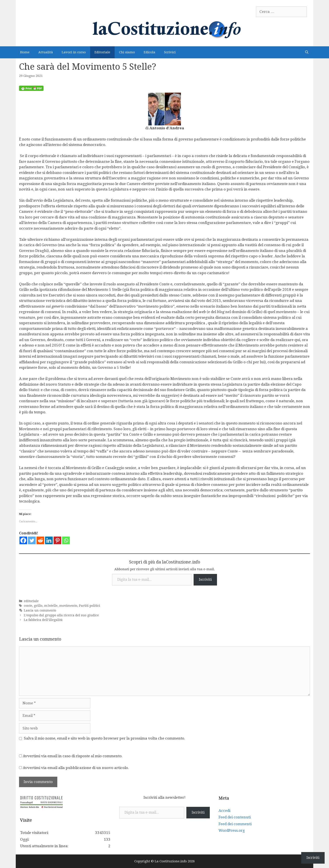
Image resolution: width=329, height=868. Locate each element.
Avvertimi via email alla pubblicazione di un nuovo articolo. (76, 768)
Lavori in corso (74, 52)
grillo (38, 606)
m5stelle (51, 606)
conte (28, 606)
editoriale (31, 601)
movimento (68, 606)
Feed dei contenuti (235, 817)
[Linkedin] (49, 540)
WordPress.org (232, 830)
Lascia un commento (40, 610)
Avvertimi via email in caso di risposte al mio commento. (73, 756)
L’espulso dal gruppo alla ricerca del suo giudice (61, 615)
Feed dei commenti (235, 824)
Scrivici (170, 52)
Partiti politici (90, 606)
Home (25, 52)
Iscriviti (205, 580)
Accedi (224, 811)
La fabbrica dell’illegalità (43, 620)
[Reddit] (40, 540)
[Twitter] (32, 540)
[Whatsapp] (66, 540)
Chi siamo (127, 52)
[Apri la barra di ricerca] (307, 52)
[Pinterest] (57, 540)
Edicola (150, 52)
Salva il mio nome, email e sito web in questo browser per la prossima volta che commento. (104, 738)
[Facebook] (23, 540)
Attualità (46, 52)
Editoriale (102, 52)
